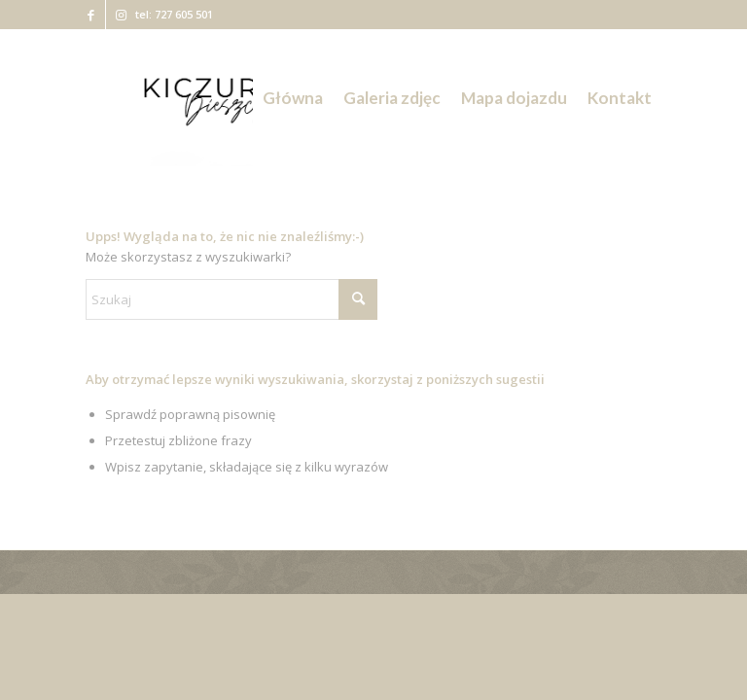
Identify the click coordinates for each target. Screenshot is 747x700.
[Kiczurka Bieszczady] (224, 98)
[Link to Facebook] (91, 15)
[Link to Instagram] (121, 15)
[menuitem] (293, 98)
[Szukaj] (231, 299)
